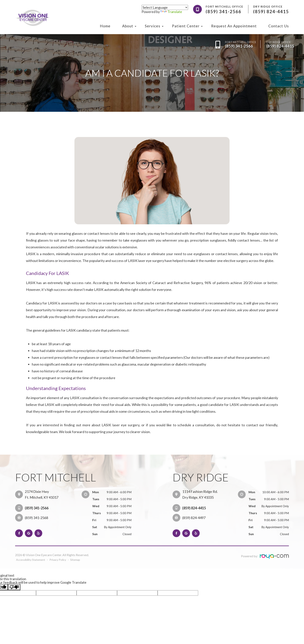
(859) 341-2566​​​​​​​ (239, 46)
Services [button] (153, 26)
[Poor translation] (14, 587)
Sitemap (76, 559)
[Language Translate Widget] (165, 7)
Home (105, 26)
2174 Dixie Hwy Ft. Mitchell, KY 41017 (42, 494)
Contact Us (279, 26)
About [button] (128, 26)
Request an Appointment (234, 26)
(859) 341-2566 (37, 508)
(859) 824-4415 (280, 46)
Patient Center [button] (186, 26)
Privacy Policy (59, 559)
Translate (171, 12)
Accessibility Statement (31, 559)
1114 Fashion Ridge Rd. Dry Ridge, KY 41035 (200, 494)
